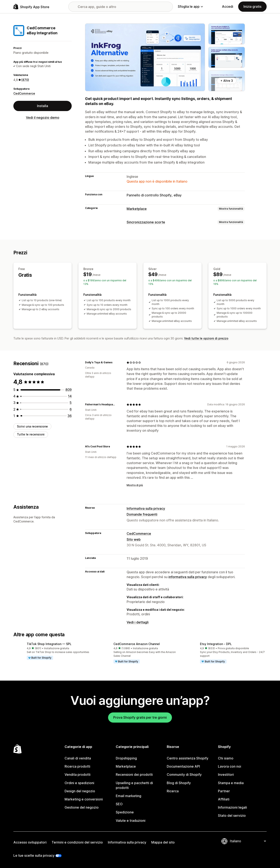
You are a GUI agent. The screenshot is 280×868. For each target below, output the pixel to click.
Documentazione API (183, 766)
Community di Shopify (184, 775)
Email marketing (129, 796)
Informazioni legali (232, 807)
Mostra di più (135, 485)
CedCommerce (24, 93)
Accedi (228, 6)
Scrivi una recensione (32, 426)
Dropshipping (126, 758)
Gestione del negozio (82, 807)
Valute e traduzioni (131, 821)
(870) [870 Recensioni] (25, 80)
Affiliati (224, 799)
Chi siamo (226, 758)
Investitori (226, 775)
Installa (43, 106)
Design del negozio (80, 791)
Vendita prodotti (78, 775)
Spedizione (125, 812)
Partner (224, 791)
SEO (119, 804)
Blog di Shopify (179, 783)
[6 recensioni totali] (71, 409)
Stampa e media (231, 783)
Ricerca (173, 791)
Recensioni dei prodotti (134, 775)
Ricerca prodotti (77, 766)
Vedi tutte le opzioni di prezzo (206, 338)
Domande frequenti (142, 514)
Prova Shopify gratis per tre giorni (140, 717)
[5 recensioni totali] (71, 403)
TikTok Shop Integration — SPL (49, 644)
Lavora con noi (230, 766)
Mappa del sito (163, 842)
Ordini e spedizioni (79, 783)
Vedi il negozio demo (43, 118)
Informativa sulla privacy (146, 508)
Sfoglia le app (190, 6)
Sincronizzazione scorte (146, 222)
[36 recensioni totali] (70, 416)
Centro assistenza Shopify (188, 758)
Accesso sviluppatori (30, 842)
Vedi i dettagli (138, 622)
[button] (53, 651)
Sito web (134, 539)
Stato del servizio (232, 816)
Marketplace (137, 209)
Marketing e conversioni (84, 799)
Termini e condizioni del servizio (77, 842)
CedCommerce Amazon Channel (137, 644)
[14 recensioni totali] (70, 396)
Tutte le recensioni (31, 434)
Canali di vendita (78, 758)
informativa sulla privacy (188, 577)
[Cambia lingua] (248, 841)
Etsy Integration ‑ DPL (216, 644)
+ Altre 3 (227, 81)
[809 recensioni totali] (69, 390)
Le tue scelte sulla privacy (34, 855)
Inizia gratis (252, 6)
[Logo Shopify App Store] (31, 7)
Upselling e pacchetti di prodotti (134, 785)
